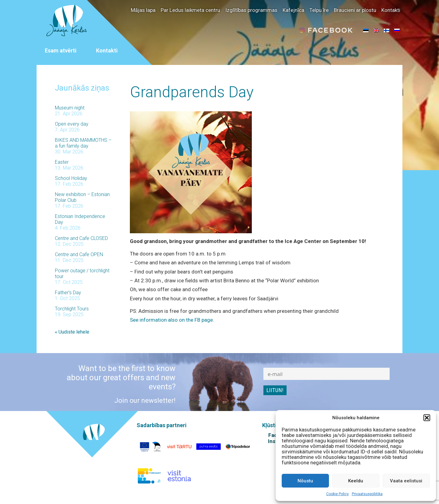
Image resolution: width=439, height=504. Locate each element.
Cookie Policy (337, 494)
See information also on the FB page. (172, 320)
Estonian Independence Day (80, 219)
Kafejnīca (293, 10)
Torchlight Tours (72, 309)
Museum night (70, 108)
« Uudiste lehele (72, 332)
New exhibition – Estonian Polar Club (82, 197)
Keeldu (356, 481)
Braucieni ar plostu (355, 10)
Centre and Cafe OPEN (79, 254)
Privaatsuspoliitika (367, 494)
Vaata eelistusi (406, 481)
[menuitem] (366, 30)
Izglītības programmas (251, 10)
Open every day (72, 124)
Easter (62, 162)
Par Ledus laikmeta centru (190, 10)
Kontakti (391, 10)
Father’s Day (68, 293)
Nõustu (305, 481)
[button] (427, 418)
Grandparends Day (192, 92)
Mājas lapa (143, 10)
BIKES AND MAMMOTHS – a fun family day (83, 143)
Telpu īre (319, 10)
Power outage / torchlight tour (82, 273)
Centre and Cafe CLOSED (81, 238)
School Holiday (71, 178)
